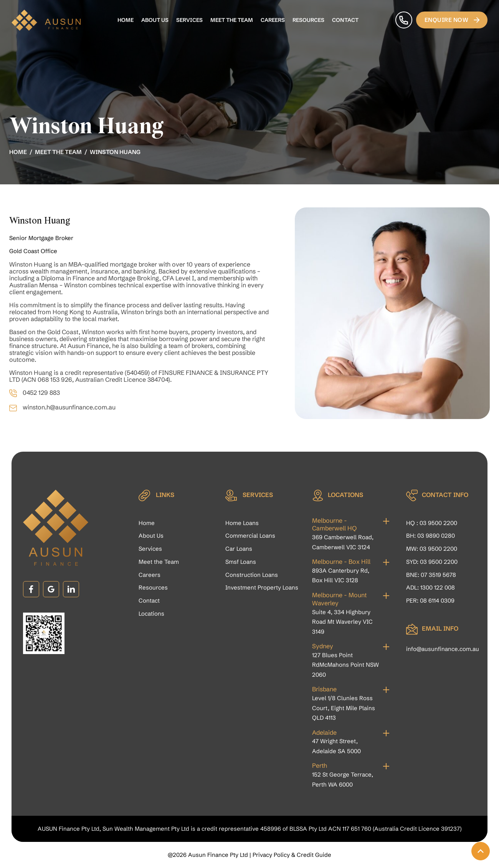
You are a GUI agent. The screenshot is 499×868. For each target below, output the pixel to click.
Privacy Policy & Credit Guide (292, 855)
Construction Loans (252, 575)
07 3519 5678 (438, 575)
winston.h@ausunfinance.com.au (69, 407)
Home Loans (242, 523)
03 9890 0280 (436, 536)
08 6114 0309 (437, 600)
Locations (151, 614)
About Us (155, 20)
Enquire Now (453, 20)
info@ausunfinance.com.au (443, 649)
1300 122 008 (438, 587)
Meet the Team (232, 20)
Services (189, 20)
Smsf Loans (241, 562)
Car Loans (239, 549)
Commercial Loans (250, 536)
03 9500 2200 (438, 523)
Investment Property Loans (262, 587)
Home (126, 20)
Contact (345, 20)
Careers (273, 20)
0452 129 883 (41, 393)
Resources (308, 20)
